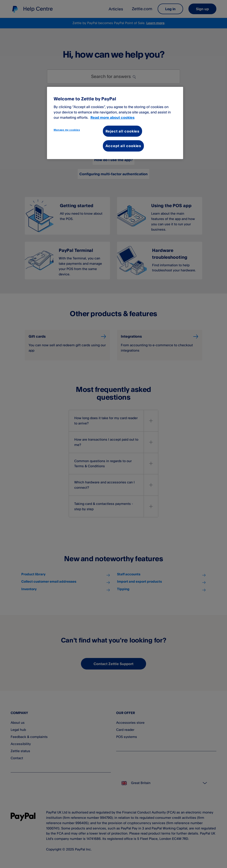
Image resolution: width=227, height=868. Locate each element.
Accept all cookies (123, 146)
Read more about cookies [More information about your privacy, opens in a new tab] (113, 117)
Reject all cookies (122, 131)
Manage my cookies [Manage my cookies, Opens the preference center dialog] (67, 130)
